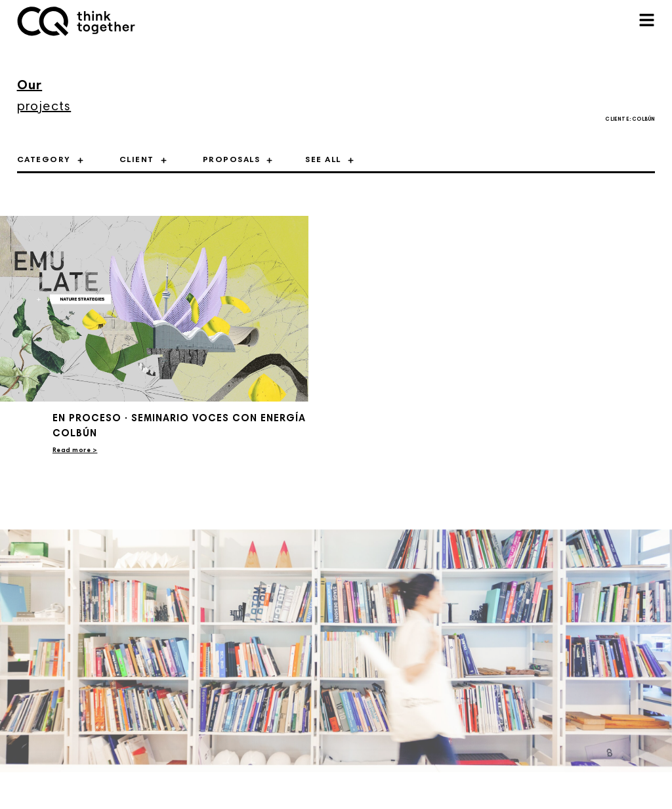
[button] (647, 21)
